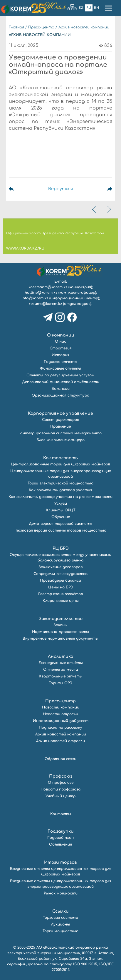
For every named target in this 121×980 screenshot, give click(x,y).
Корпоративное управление (60, 413)
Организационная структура (60, 395)
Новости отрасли (60, 714)
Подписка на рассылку (60, 728)
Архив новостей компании (84, 27)
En (96, 8)
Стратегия (61, 348)
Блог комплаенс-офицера (60, 440)
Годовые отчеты (60, 362)
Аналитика (60, 657)
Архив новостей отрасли (60, 741)
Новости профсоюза (60, 789)
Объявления (60, 844)
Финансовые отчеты (60, 368)
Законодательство (61, 619)
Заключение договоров (60, 567)
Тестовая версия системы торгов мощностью (61, 530)
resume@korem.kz (45, 304)
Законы (60, 625)
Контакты (61, 814)
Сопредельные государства (60, 574)
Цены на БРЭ (61, 587)
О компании (61, 335)
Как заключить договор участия (60, 490)
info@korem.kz (35, 298)
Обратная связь (60, 759)
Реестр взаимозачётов (60, 594)
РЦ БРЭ (61, 548)
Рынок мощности (61, 893)
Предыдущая (18, 189)
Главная (16, 27)
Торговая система (60, 918)
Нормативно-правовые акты (60, 632)
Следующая (103, 189)
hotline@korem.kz (41, 293)
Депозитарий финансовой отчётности (61, 382)
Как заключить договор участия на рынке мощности (60, 497)
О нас (60, 342)
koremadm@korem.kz (48, 287)
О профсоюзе (61, 783)
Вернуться (60, 189)
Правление (60, 426)
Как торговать (60, 458)
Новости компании (61, 707)
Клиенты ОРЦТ (61, 510)
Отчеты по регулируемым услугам (60, 375)
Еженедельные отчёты (61, 663)
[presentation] (95, 209)
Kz (81, 8)
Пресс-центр (41, 27)
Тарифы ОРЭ (60, 683)
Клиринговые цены (61, 601)
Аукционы (60, 924)
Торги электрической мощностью (60, 483)
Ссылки (60, 911)
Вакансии (60, 389)
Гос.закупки (61, 831)
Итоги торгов (60, 862)
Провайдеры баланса (60, 581)
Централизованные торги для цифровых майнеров (60, 464)
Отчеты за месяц (60, 670)
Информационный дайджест (61, 721)
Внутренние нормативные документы (60, 638)
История (60, 355)
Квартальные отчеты (61, 676)
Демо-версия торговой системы (60, 524)
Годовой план (60, 838)
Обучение (61, 517)
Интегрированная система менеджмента (60, 433)
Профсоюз (61, 776)
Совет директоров (60, 420)
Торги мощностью (60, 931)
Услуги (61, 503)
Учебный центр (60, 796)
